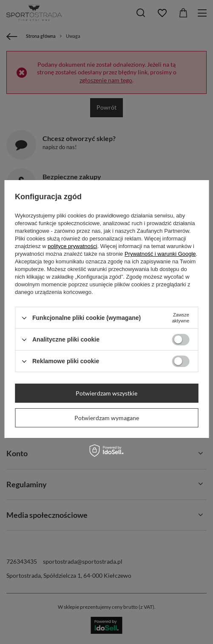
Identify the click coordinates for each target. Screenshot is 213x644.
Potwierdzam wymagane (107, 418)
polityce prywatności (72, 246)
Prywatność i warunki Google (160, 254)
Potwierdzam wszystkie (106, 393)
